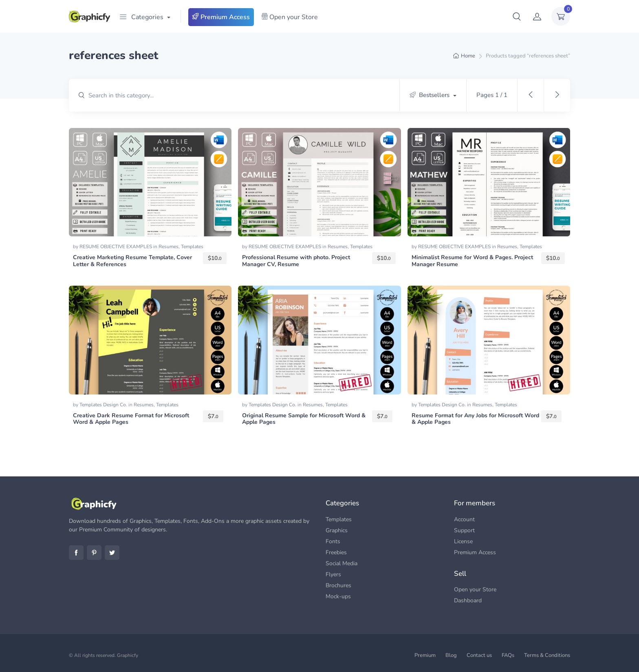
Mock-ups (338, 596)
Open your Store (290, 17)
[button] (517, 16)
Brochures (338, 585)
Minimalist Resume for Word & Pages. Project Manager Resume (472, 261)
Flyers (333, 574)
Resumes (169, 247)
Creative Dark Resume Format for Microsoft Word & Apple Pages (131, 419)
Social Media (342, 563)
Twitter (112, 553)
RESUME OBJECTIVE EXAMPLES (116, 247)
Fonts (333, 541)
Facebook (76, 553)
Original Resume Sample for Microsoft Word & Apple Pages (304, 419)
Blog (451, 655)
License (463, 541)
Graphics (337, 530)
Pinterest (94, 553)
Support (464, 530)
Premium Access (221, 17)
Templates (192, 247)
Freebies (336, 552)
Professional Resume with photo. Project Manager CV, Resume (296, 261)
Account (464, 519)
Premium (425, 655)
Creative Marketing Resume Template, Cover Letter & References (132, 261)
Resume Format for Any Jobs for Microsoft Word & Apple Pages (475, 419)
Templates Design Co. (104, 405)
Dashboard (468, 600)
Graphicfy (128, 655)
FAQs (508, 655)
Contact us (479, 655)
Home (468, 56)
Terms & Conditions (547, 655)
